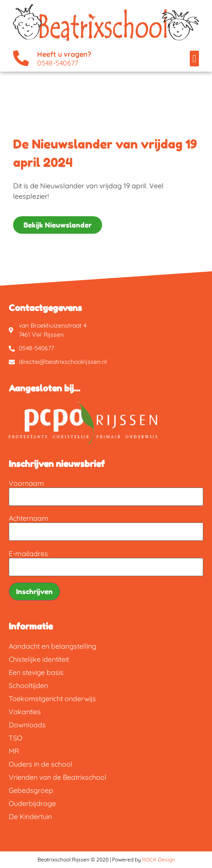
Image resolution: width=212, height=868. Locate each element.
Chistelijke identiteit (39, 659)
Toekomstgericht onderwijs (52, 699)
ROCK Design (159, 859)
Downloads (27, 725)
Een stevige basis (36, 672)
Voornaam (26, 483)
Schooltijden (28, 685)
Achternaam (29, 518)
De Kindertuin (30, 816)
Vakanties (25, 712)
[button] (194, 59)
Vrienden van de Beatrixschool (58, 777)
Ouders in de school (41, 764)
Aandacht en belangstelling (53, 646)
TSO (15, 738)
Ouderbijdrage (32, 803)
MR (14, 751)
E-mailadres (28, 553)
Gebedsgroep (31, 790)
